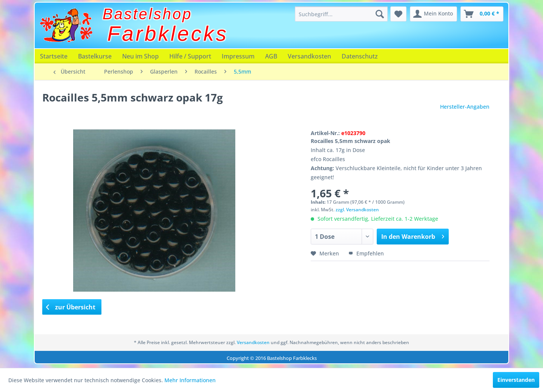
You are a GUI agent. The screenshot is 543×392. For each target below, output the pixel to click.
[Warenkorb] (482, 14)
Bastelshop (147, 14)
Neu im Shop (140, 56)
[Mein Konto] (433, 14)
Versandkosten (309, 56)
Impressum (238, 56)
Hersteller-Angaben (465, 107)
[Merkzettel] (398, 14)
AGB (271, 56)
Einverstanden (516, 380)
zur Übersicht (71, 307)
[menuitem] (341, 14)
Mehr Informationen (190, 380)
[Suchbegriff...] (341, 14)
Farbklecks (168, 34)
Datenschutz (360, 56)
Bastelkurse (95, 56)
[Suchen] (380, 14)
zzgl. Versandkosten (357, 210)
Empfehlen (366, 253)
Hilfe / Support (190, 56)
